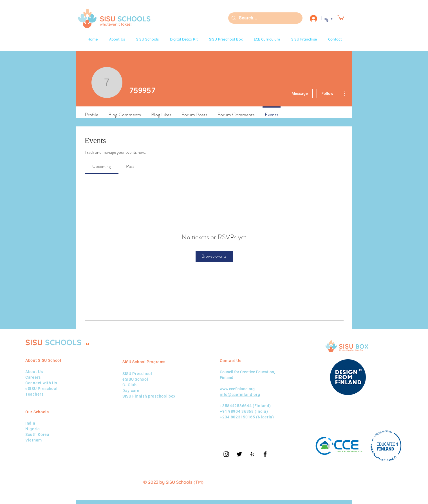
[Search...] (265, 18)
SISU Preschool (137, 374)
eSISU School (135, 379)
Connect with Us (41, 383)
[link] (101, 166)
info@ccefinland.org (240, 394)
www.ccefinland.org (237, 389)
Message (300, 93)
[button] (341, 17)
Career (32, 377)
